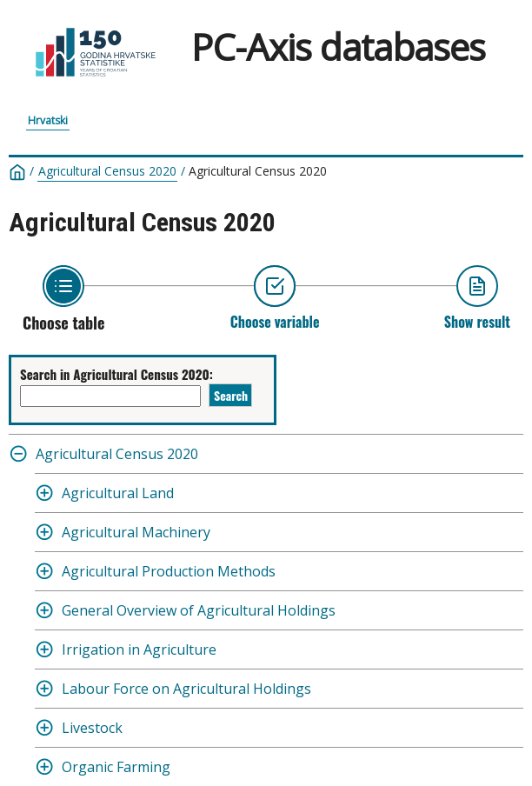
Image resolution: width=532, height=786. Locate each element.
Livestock (92, 728)
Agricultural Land (118, 493)
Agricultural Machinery (136, 532)
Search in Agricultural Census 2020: (116, 374)
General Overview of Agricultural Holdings (199, 610)
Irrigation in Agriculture (139, 649)
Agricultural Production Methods (169, 571)
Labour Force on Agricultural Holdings (186, 689)
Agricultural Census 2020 (107, 171)
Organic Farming (116, 767)
